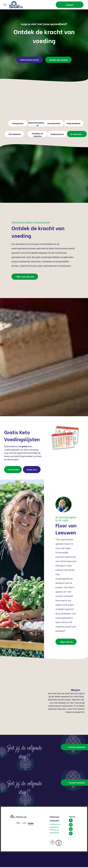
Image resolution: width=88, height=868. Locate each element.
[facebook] (71, 821)
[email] (71, 829)
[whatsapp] (71, 834)
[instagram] (71, 825)
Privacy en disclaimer (54, 831)
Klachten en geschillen (55, 826)
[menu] (5, 5)
